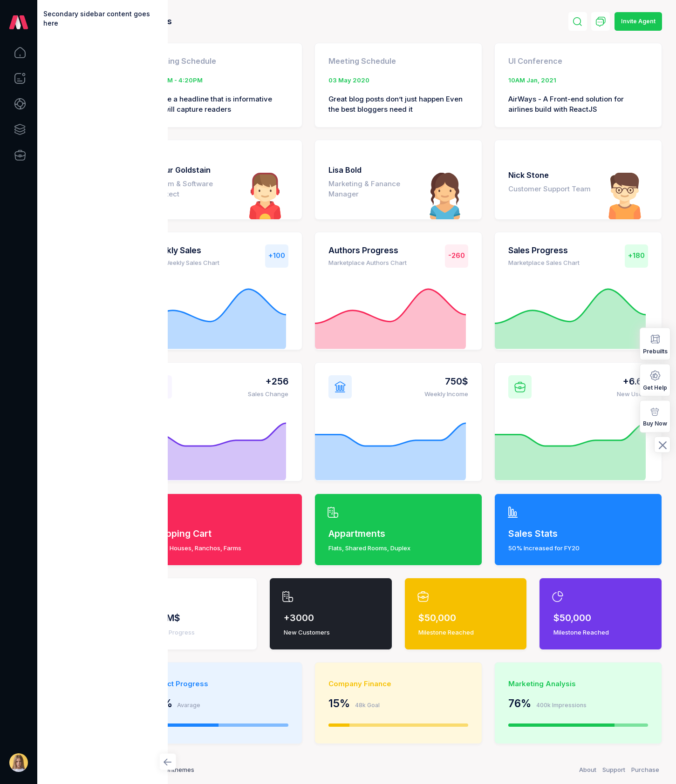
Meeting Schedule (229, 61)
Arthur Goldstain (227, 170)
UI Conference (551, 61)
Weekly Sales (222, 250)
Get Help (655, 380)
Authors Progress (395, 250)
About (588, 770)
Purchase (645, 770)
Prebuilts (655, 343)
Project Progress (225, 684)
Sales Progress (554, 250)
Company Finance (392, 684)
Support (614, 770)
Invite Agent (638, 21)
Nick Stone (544, 170)
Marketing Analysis (558, 684)
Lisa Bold (377, 170)
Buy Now (655, 416)
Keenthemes (223, 770)
